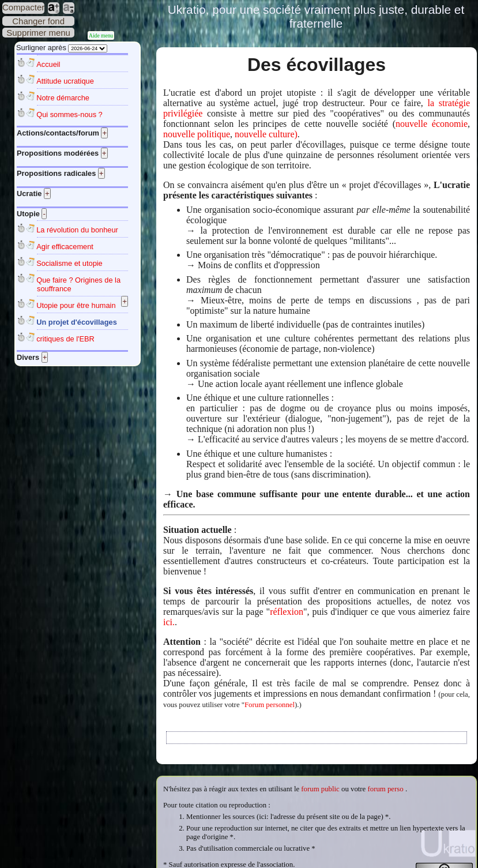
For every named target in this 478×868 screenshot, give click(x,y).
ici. (169, 622)
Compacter (23, 7)
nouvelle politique (197, 134)
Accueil (48, 64)
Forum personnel (270, 705)
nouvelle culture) (266, 134)
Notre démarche (63, 98)
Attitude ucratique (65, 81)
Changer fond (38, 21)
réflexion (287, 612)
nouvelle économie (432, 124)
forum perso (386, 789)
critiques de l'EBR (65, 339)
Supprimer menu (38, 33)
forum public (320, 789)
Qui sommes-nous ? (69, 114)
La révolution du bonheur (77, 230)
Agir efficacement (65, 247)
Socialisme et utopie (69, 263)
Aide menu (101, 35)
